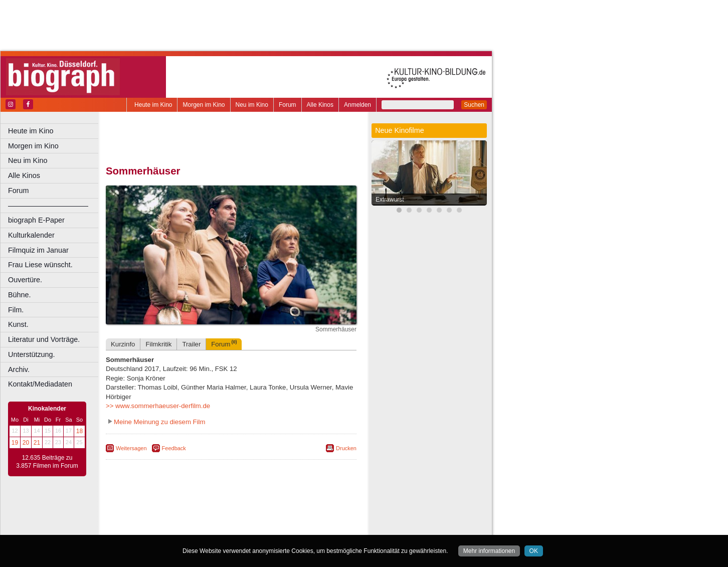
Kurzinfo (123, 344)
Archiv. (19, 369)
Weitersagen (131, 448)
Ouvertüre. (25, 280)
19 (15, 443)
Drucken (346, 448)
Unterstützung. (32, 354)
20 (26, 443)
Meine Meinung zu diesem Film (160, 422)
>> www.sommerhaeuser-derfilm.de (158, 406)
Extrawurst (390, 200)
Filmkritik (158, 344)
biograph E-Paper (36, 220)
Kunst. (18, 324)
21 (37, 443)
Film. (16, 310)
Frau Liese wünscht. (40, 265)
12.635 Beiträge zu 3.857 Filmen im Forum (47, 462)
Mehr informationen (489, 551)
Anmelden (357, 105)
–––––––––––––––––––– (48, 206)
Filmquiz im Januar (38, 250)
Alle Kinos (320, 105)
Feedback (174, 448)
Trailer (191, 344)
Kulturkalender (31, 235)
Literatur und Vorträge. (44, 339)
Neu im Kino (252, 105)
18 (79, 431)
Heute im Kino (153, 105)
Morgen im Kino (204, 105)
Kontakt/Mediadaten (40, 384)
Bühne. (20, 295)
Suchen (474, 105)
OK (534, 551)
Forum (288, 105)
